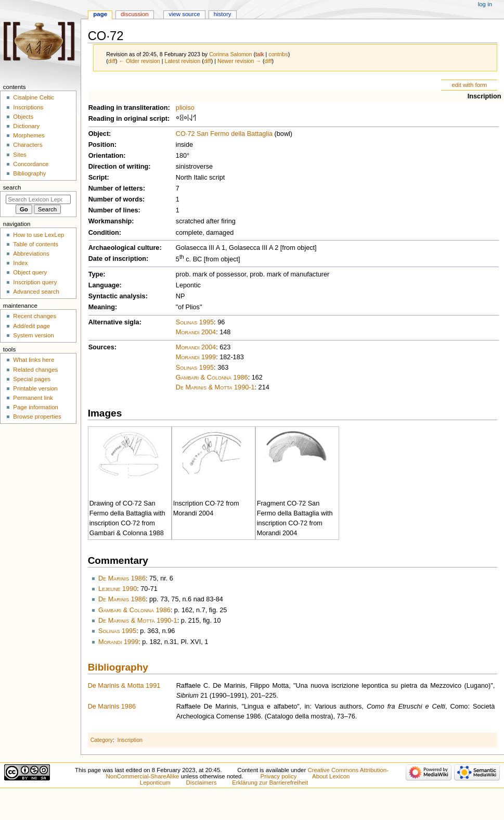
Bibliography (118, 667)
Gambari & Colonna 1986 (212, 377)
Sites (20, 155)
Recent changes (35, 316)
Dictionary (26, 126)
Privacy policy (279, 776)
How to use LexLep (38, 235)
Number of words (115, 199)
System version (33, 335)
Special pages (32, 379)
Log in (485, 4)
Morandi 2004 (196, 332)
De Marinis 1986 (122, 578)
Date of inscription (117, 259)
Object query (30, 272)
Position (101, 145)
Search (12, 187)
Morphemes (29, 135)
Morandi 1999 (196, 357)
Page (100, 14)
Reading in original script (128, 119)
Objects (23, 117)
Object (99, 134)
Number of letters (116, 188)
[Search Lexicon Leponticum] (38, 199)
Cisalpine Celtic (34, 97)
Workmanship (110, 221)
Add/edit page (31, 326)
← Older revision (139, 61)
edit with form (469, 85)
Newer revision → (239, 61)
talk (260, 54)
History (223, 14)
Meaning (102, 307)
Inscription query (35, 282)
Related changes (35, 370)
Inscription (484, 96)
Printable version (35, 388)
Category (102, 740)
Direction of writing (119, 167)
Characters (28, 145)
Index (20, 263)
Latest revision (182, 61)
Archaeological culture (124, 248)
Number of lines (113, 210)
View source (184, 14)
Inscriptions (28, 107)
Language (104, 285)
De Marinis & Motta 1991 (124, 686)
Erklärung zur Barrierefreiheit (270, 783)
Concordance (31, 164)
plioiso (185, 108)
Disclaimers (202, 783)
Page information (36, 407)
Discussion (134, 14)
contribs (278, 54)
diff (112, 61)
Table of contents (36, 244)
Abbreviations (31, 254)
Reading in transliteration (128, 108)
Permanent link (33, 398)
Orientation (106, 156)
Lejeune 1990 (118, 589)
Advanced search (36, 292)
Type (96, 274)
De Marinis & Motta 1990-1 (215, 387)
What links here (34, 360)
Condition (104, 233)
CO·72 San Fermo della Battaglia (224, 134)
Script (98, 178)
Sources (101, 347)
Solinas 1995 (195, 322)
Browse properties (37, 417)
